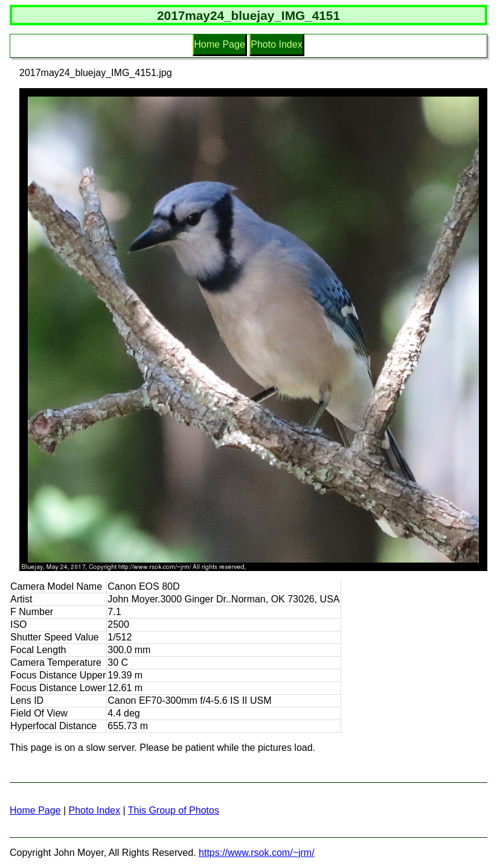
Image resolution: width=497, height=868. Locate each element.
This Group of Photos (174, 810)
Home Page (220, 44)
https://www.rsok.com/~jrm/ (257, 853)
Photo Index (276, 44)
